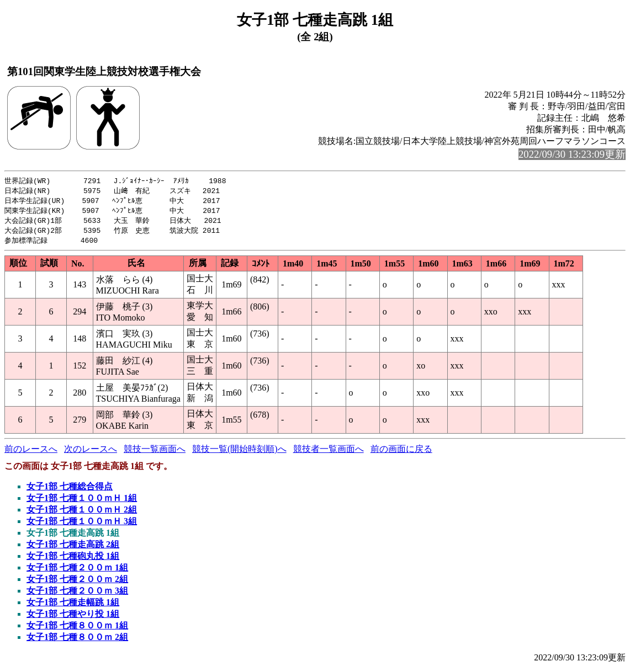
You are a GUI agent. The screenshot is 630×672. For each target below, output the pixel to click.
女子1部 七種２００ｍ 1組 (77, 571)
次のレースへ (91, 453)
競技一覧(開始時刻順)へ (239, 453)
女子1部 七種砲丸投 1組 (73, 560)
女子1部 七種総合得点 (70, 490)
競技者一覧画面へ (329, 453)
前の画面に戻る (401, 453)
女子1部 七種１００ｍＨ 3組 (82, 525)
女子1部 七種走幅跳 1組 (73, 606)
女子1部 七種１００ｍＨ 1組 (82, 502)
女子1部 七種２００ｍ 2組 (77, 583)
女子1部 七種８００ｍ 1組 (77, 629)
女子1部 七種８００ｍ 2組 (77, 641)
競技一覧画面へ (155, 453)
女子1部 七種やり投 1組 (73, 618)
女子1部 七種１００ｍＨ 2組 (82, 513)
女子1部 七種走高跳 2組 (73, 548)
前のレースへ (31, 453)
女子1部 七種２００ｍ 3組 (77, 594)
